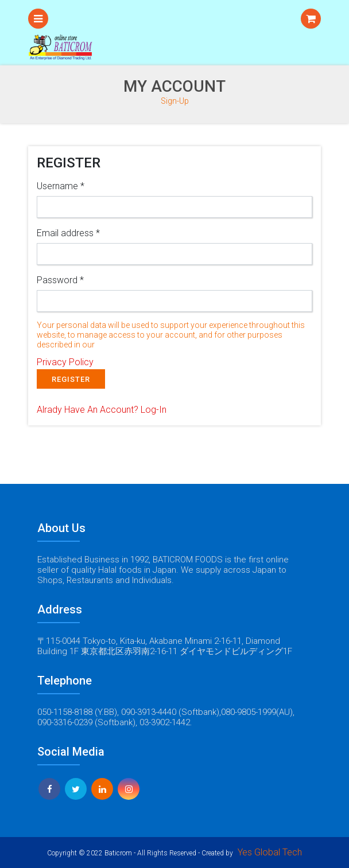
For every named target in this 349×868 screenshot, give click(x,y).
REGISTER (71, 379)
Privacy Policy (65, 362)
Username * (61, 186)
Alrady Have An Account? (102, 410)
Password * (60, 280)
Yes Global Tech (270, 852)
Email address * (68, 233)
